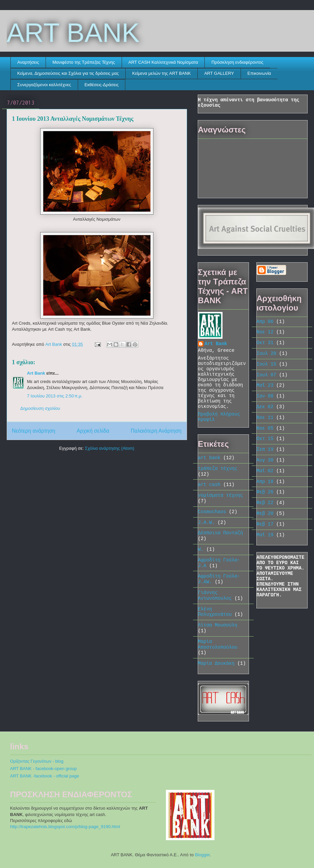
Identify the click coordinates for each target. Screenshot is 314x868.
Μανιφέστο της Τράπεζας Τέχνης (84, 62)
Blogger (202, 855)
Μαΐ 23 (265, 385)
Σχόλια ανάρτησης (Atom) (109, 448)
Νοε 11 (265, 418)
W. (201, 549)
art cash (209, 485)
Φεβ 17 (265, 524)
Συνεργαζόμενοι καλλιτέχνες (44, 85)
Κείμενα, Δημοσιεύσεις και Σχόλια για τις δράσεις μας (68, 73)
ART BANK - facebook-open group (43, 769)
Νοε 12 (265, 332)
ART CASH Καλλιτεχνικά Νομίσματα (163, 62)
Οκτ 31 (265, 343)
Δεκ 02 (265, 407)
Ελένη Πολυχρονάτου (215, 612)
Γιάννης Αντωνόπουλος (215, 595)
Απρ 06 (265, 322)
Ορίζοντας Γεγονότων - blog (37, 761)
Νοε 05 (265, 428)
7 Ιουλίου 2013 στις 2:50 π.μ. (55, 396)
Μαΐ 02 (265, 471)
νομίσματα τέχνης (221, 495)
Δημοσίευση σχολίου (40, 408)
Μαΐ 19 (265, 535)
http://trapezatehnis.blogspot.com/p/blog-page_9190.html (65, 827)
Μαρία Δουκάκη (216, 663)
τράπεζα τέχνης (218, 469)
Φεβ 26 (265, 492)
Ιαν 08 (265, 396)
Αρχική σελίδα (93, 431)
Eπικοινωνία (259, 73)
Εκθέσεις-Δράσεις (102, 85)
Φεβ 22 (265, 503)
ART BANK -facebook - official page (45, 776)
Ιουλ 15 (267, 364)
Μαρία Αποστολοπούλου (218, 644)
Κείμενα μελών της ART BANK (161, 73)
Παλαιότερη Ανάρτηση (156, 431)
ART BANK (73, 33)
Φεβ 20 (265, 513)
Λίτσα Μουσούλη (218, 625)
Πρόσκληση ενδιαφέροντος (237, 62)
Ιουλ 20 (267, 354)
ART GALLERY (219, 73)
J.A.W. (206, 523)
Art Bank (36, 373)
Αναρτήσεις (28, 62)
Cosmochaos (212, 512)
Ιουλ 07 (267, 375)
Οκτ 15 (265, 439)
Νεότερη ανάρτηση (34, 431)
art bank (209, 458)
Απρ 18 (265, 482)
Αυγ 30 (265, 460)
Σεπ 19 (265, 449)
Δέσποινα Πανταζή (221, 533)
